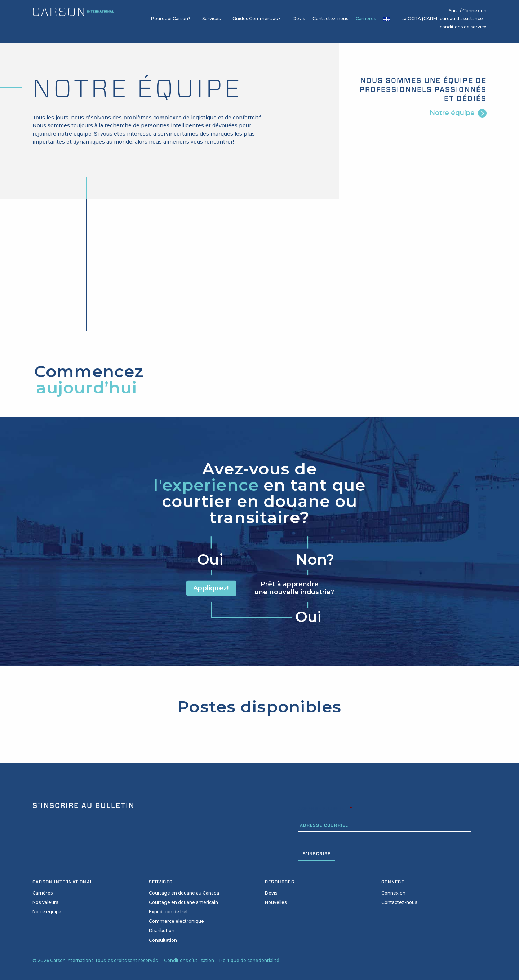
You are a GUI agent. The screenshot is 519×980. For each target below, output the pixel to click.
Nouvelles (276, 902)
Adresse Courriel (325, 808)
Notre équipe (452, 113)
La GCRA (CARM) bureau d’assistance (442, 19)
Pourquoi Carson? (171, 19)
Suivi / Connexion (468, 11)
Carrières (366, 19)
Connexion (393, 893)
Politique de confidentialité (249, 960)
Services (211, 19)
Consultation (163, 940)
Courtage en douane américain (183, 902)
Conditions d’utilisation (189, 960)
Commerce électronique (176, 921)
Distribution (162, 930)
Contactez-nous (330, 19)
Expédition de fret (168, 912)
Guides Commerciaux (257, 19)
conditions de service (463, 27)
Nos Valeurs (45, 902)
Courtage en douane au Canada (184, 893)
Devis (299, 19)
